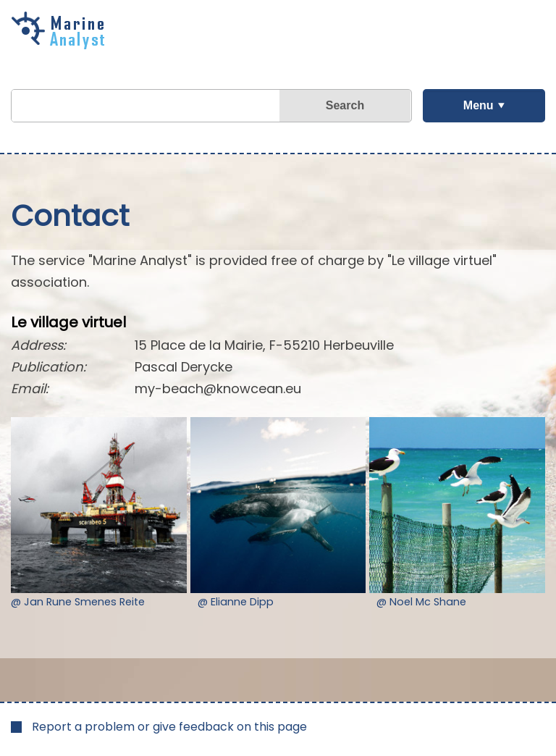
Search (345, 105)
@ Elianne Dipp (236, 602)
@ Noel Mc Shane (421, 602)
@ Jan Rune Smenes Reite (78, 602)
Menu (479, 105)
